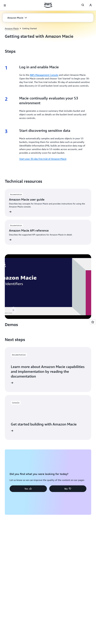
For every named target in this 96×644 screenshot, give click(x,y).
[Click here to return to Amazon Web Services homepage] (48, 5)
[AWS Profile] (91, 5)
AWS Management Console (44, 75)
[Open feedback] (93, 322)
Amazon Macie (12, 28)
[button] (17, 18)
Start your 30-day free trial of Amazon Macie (43, 159)
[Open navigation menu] (5, 5)
